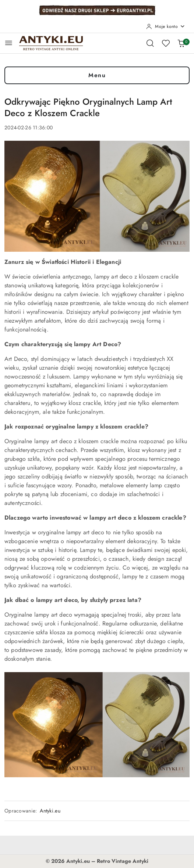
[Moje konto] (166, 26)
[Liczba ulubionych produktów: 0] (166, 43)
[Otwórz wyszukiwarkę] (150, 43)
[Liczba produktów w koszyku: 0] (181, 43)
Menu (97, 75)
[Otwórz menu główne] (9, 43)
